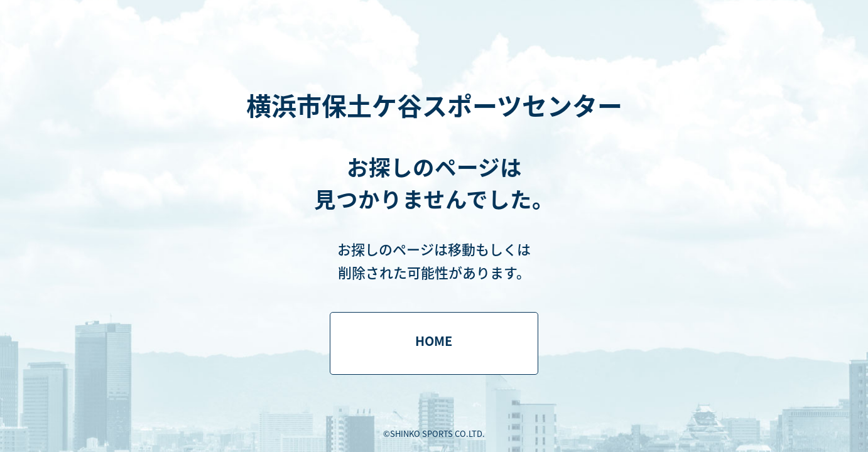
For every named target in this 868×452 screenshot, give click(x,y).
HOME (434, 341)
